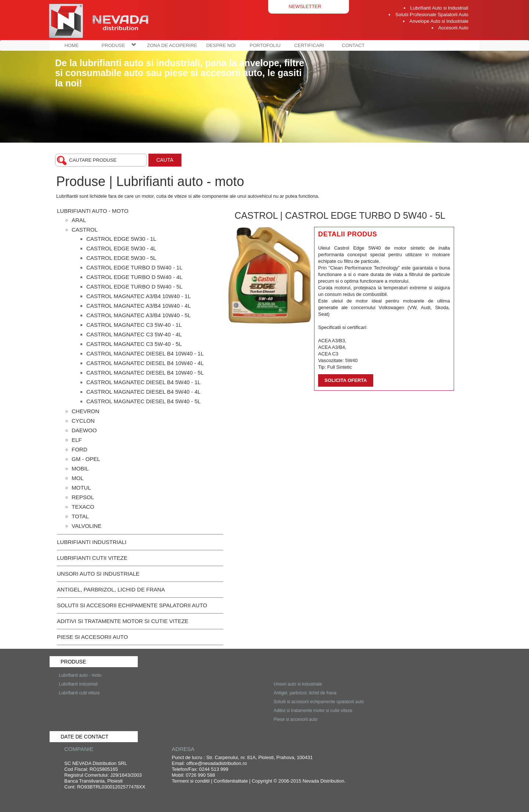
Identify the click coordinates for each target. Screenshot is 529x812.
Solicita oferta (346, 380)
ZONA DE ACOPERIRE (172, 45)
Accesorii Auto (453, 28)
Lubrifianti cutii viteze (92, 558)
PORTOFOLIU (265, 45)
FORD (80, 449)
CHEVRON (85, 411)
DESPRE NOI (221, 45)
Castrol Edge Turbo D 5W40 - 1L (134, 267)
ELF (77, 440)
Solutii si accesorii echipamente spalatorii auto (132, 605)
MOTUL (81, 488)
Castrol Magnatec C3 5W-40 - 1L (134, 325)
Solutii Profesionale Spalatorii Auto (432, 15)
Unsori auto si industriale (98, 574)
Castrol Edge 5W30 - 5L (121, 258)
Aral (79, 220)
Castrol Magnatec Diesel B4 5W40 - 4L (143, 392)
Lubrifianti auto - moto (93, 211)
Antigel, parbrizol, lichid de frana (111, 589)
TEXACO (83, 507)
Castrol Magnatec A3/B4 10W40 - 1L (138, 296)
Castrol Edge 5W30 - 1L (121, 239)
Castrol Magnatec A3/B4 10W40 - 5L (138, 315)
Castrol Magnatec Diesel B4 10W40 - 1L (145, 353)
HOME (72, 45)
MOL (78, 478)
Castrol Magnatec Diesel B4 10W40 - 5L (145, 373)
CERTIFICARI (309, 45)
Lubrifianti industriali (92, 542)
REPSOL (83, 497)
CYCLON (83, 421)
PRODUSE (119, 45)
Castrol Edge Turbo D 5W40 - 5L (134, 287)
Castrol (85, 230)
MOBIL (80, 468)
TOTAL (80, 516)
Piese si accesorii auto (92, 637)
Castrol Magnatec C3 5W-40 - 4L (134, 334)
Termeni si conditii (191, 781)
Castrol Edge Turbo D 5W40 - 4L (134, 277)
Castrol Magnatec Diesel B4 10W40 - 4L (145, 363)
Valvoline (87, 526)
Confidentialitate (231, 781)
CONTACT (353, 45)
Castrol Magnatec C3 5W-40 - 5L (134, 344)
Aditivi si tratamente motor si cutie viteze (123, 621)
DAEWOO (84, 430)
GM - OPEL (86, 459)
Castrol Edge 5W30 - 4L (121, 248)
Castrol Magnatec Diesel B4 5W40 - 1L (143, 382)
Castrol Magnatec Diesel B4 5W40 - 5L (143, 401)
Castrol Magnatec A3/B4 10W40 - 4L (138, 306)
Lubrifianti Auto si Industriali (439, 8)
